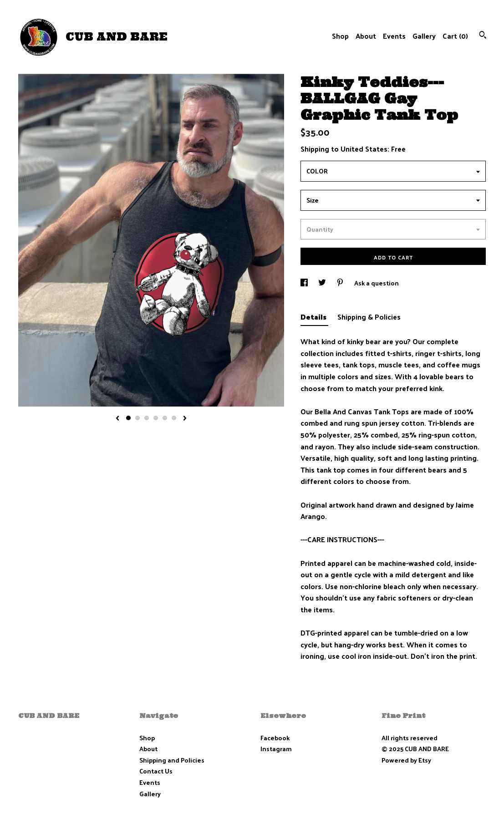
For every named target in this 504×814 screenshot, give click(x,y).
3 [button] (147, 418)
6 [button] (174, 418)
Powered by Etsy (406, 760)
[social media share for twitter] (323, 283)
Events (394, 36)
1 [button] (128, 418)
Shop (340, 36)
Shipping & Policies (369, 317)
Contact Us (156, 771)
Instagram (276, 749)
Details (314, 317)
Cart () (455, 36)
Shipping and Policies (172, 760)
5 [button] (165, 418)
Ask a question (377, 283)
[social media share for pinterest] (341, 283)
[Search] (483, 36)
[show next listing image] (185, 419)
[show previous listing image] (117, 419)
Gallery (424, 36)
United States (364, 149)
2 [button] (137, 418)
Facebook (275, 738)
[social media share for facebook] (305, 283)
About (366, 36)
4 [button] (156, 418)
